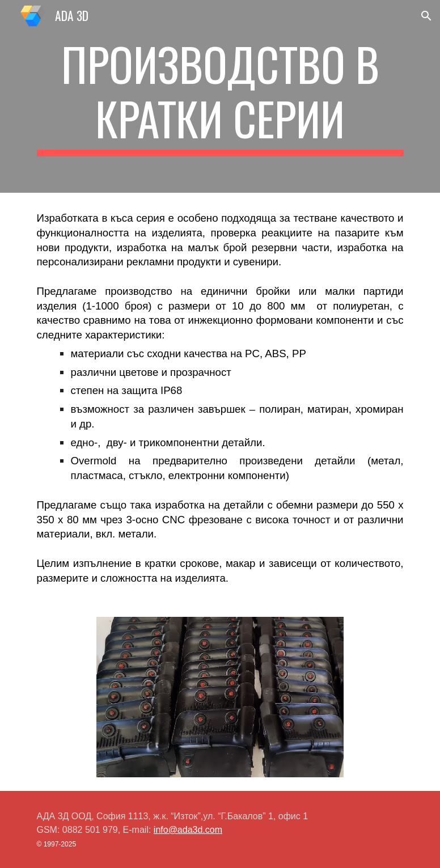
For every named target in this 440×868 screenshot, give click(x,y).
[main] (220, 96)
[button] (426, 16)
